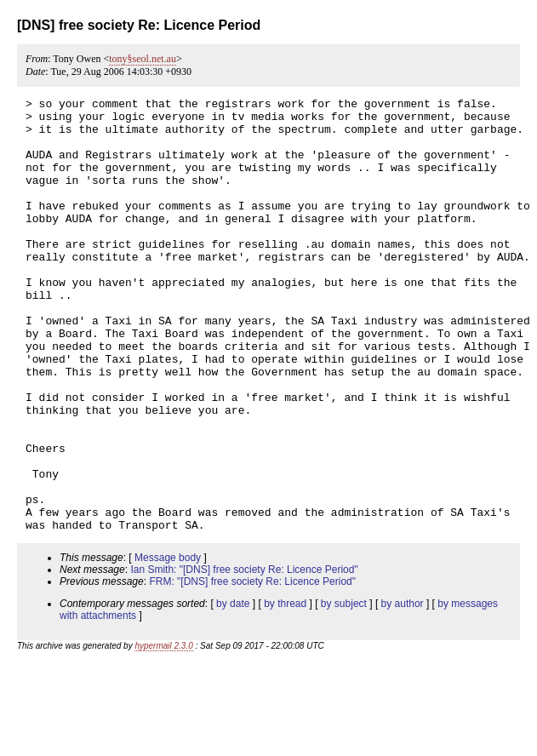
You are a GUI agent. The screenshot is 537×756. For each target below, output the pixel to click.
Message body (168, 644)
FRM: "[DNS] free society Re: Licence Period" (252, 668)
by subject (344, 690)
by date (233, 690)
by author (403, 690)
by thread (285, 690)
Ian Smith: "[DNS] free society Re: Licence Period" (244, 656)
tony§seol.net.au (143, 59)
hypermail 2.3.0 (163, 733)
